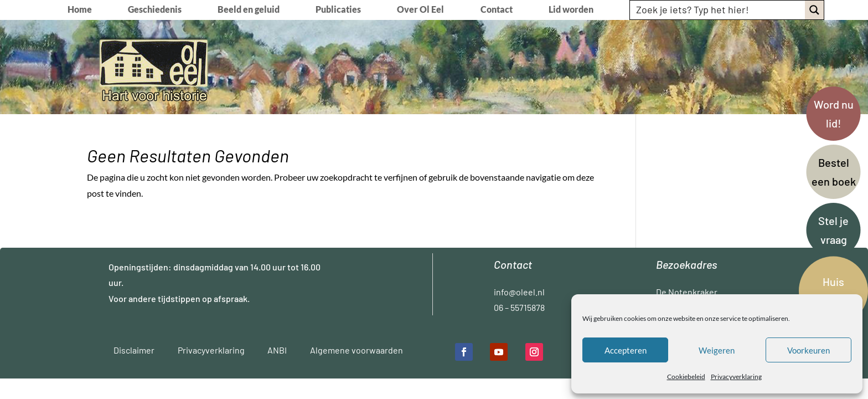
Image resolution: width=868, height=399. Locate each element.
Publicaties (338, 10)
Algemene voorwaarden (356, 350)
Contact (497, 10)
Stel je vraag (833, 230)
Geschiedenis (155, 10)
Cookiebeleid (686, 377)
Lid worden (571, 10)
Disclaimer (134, 350)
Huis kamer (833, 291)
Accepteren (626, 350)
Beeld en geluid (249, 10)
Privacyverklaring (736, 377)
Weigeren (717, 350)
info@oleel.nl (519, 292)
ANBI (277, 350)
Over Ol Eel (420, 10)
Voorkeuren (808, 350)
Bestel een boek (834, 172)
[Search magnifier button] (814, 10)
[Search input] (718, 9)
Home (80, 10)
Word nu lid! (834, 114)
